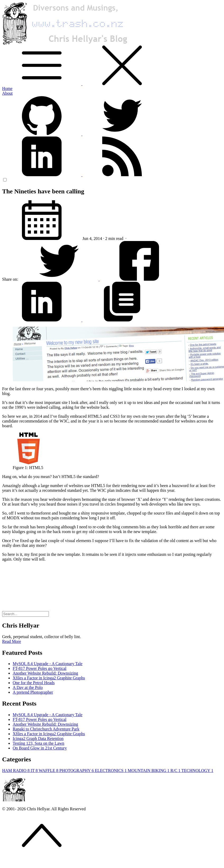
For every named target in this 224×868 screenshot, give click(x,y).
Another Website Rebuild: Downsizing (45, 673)
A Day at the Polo (28, 687)
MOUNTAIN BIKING (149, 771)
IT (35, 771)
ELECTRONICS (111, 771)
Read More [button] (12, 641)
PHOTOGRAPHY (77, 771)
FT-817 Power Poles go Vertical (40, 668)
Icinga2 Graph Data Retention (38, 739)
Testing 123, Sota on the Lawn (38, 743)
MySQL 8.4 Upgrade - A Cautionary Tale (48, 664)
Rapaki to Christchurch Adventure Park (46, 729)
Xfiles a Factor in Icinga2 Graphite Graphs (49, 678)
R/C (176, 771)
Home (7, 88)
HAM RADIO (16, 771)
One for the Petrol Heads (34, 683)
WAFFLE (49, 771)
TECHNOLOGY (197, 771)
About (7, 93)
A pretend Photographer (33, 692)
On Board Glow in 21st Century (40, 748)
